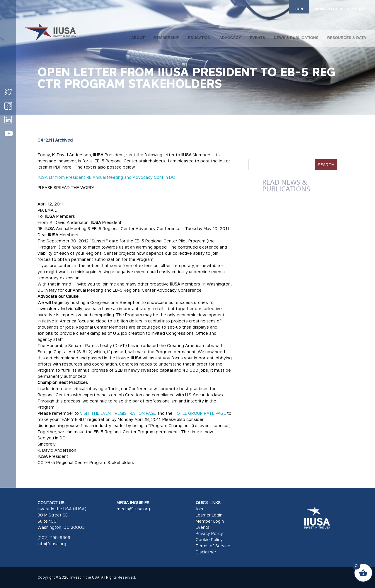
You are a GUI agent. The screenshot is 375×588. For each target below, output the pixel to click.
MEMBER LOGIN (328, 9)
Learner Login (209, 515)
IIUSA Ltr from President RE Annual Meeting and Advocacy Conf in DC (106, 177)
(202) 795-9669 (54, 537)
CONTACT (357, 9)
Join (199, 509)
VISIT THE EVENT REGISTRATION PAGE (118, 413)
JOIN (299, 9)
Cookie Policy (209, 539)
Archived (64, 140)
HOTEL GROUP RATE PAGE (200, 413)
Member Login (210, 521)
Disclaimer (206, 552)
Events (203, 527)
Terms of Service (213, 546)
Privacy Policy (209, 533)
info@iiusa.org (52, 544)
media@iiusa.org (133, 509)
